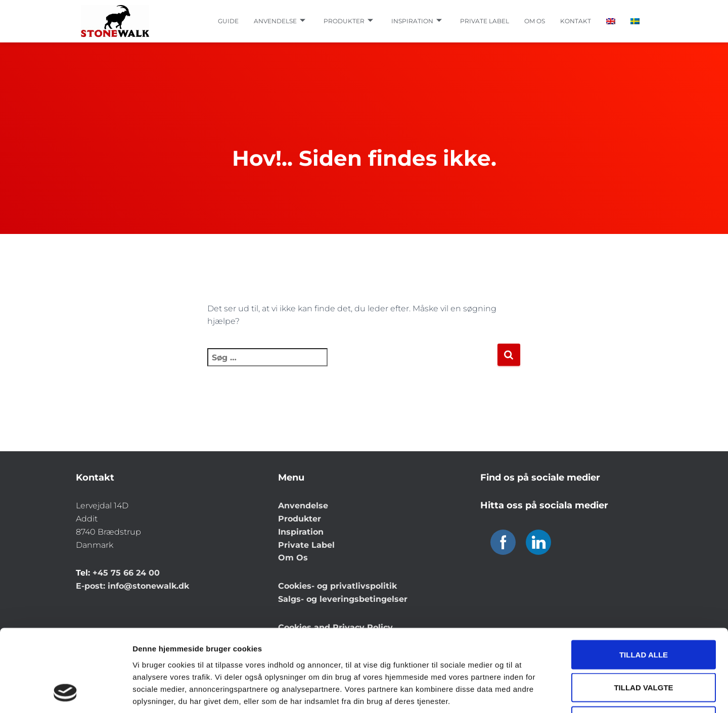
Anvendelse (280, 21)
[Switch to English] (611, 21)
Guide (228, 21)
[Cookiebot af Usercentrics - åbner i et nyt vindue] (65, 693)
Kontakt (576, 21)
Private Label (306, 545)
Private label (485, 21)
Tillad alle (644, 580)
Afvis (644, 647)
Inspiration (417, 21)
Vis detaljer (526, 693)
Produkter (348, 21)
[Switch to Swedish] (635, 21)
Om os (535, 21)
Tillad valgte (643, 614)
